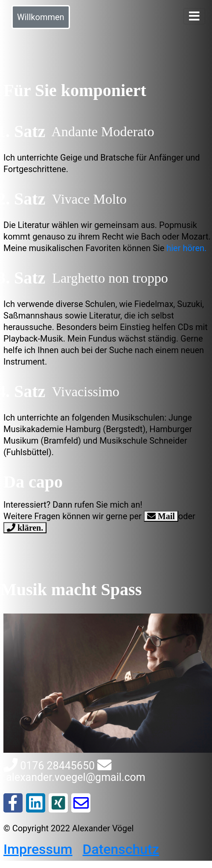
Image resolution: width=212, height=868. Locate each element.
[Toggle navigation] (194, 16)
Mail (165, 516)
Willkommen (41, 17)
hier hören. (186, 248)
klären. (29, 528)
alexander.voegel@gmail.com (74, 772)
